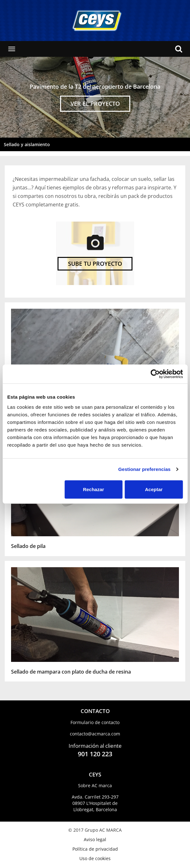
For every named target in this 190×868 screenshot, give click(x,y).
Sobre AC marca (95, 785)
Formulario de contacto (95, 722)
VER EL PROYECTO (95, 104)
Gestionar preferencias (144, 469)
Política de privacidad (95, 849)
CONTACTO (95, 711)
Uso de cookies (95, 858)
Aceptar (154, 489)
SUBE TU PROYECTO (95, 264)
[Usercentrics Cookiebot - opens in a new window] (155, 374)
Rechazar (93, 489)
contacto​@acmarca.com (95, 734)
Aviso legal (95, 839)
